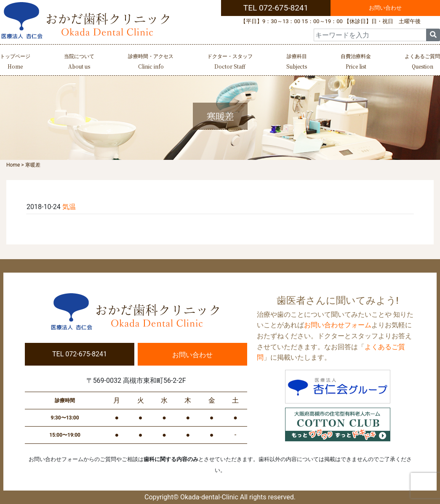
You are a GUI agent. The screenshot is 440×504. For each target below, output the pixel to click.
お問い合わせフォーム (338, 325)
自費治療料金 (356, 62)
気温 (69, 207)
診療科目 (297, 62)
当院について (79, 62)
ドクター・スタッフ (230, 62)
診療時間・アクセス (151, 62)
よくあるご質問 (422, 62)
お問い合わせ (385, 8)
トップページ (15, 62)
